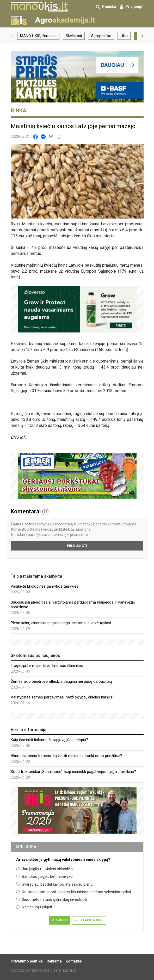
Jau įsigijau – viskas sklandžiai (45, 869)
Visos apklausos (89, 920)
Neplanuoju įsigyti (34, 907)
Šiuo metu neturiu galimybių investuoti (51, 899)
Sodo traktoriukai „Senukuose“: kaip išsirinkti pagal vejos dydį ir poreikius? (73, 772)
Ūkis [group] (124, 36)
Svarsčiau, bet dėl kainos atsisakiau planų (54, 884)
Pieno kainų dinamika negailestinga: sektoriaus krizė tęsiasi (61, 623)
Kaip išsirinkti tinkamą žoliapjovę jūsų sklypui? (49, 740)
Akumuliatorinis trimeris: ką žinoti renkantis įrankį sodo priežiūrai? (66, 756)
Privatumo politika (27, 961)
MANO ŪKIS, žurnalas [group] (38, 36)
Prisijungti (77, 546)
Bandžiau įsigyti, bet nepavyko (44, 876)
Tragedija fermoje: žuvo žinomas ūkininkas (47, 666)
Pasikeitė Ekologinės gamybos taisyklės (45, 586)
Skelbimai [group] (74, 36)
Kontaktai (74, 961)
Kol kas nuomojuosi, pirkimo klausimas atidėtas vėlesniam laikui (73, 892)
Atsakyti (60, 920)
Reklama (54, 961)
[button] (12, 36)
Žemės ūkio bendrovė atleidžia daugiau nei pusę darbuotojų (61, 681)
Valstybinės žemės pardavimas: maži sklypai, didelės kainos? (63, 697)
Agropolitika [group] (101, 36)
